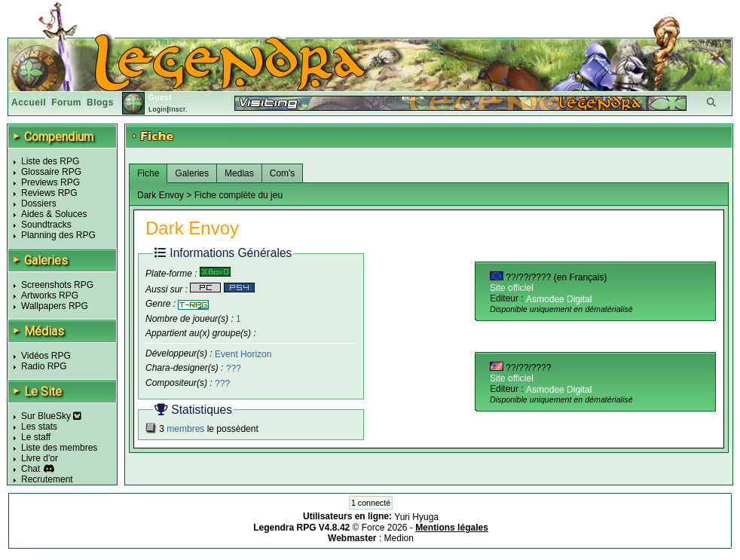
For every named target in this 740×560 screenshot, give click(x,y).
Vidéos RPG (46, 356)
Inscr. (178, 109)
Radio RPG (44, 366)
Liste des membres (59, 448)
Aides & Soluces (54, 214)
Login (158, 109)
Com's (283, 173)
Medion (399, 538)
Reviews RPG (49, 193)
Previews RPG (50, 182)
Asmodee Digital (559, 299)
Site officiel (512, 288)
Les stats (39, 427)
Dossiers (39, 203)
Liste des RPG (50, 161)
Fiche (148, 173)
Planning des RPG (58, 235)
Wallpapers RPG (55, 306)
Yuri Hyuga (416, 517)
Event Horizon (243, 353)
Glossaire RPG (51, 172)
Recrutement (47, 479)
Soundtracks (46, 225)
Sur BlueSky (51, 416)
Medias (239, 173)
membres (185, 429)
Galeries (192, 173)
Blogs (100, 103)
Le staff (36, 437)
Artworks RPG (50, 295)
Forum (66, 103)
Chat (31, 469)
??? (234, 369)
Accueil (29, 103)
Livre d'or (40, 458)
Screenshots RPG (57, 285)
